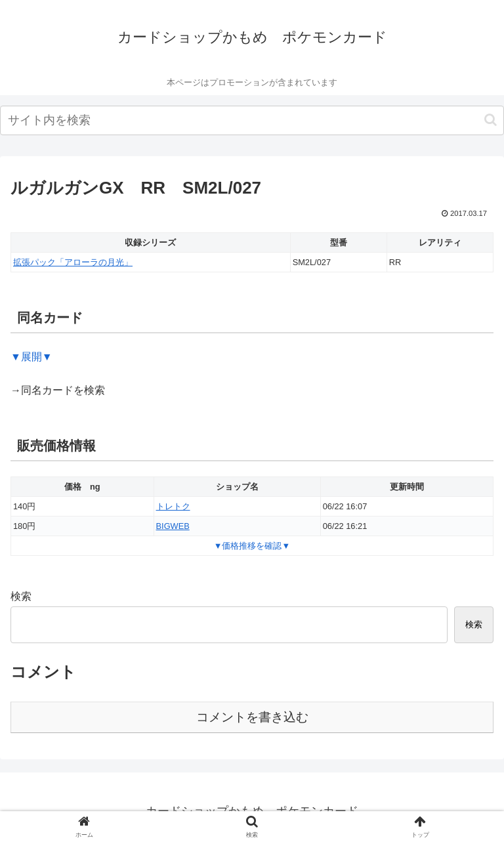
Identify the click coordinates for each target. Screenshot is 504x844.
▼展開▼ (31, 357)
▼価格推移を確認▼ (252, 546)
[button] (491, 120)
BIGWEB (173, 526)
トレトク (173, 506)
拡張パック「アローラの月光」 (73, 262)
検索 (21, 596)
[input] (252, 120)
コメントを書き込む (252, 717)
